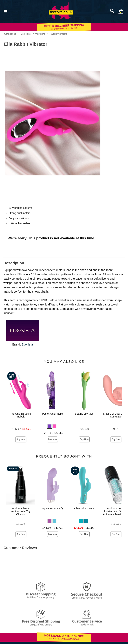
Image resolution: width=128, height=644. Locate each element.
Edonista (27, 345)
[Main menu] (5, 11)
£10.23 (21, 524)
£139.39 (116, 524)
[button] (49, 426)
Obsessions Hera (84, 508)
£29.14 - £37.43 (52, 433)
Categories (10, 34)
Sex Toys (26, 34)
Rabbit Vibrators (58, 34)
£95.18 (116, 429)
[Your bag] (121, 11)
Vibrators (40, 34)
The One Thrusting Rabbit (21, 415)
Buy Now (21, 439)
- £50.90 (84, 528)
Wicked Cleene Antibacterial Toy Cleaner (21, 511)
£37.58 (84, 429)
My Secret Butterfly (52, 508)
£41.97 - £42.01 (52, 528)
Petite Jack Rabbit (52, 414)
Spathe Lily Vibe (84, 414)
